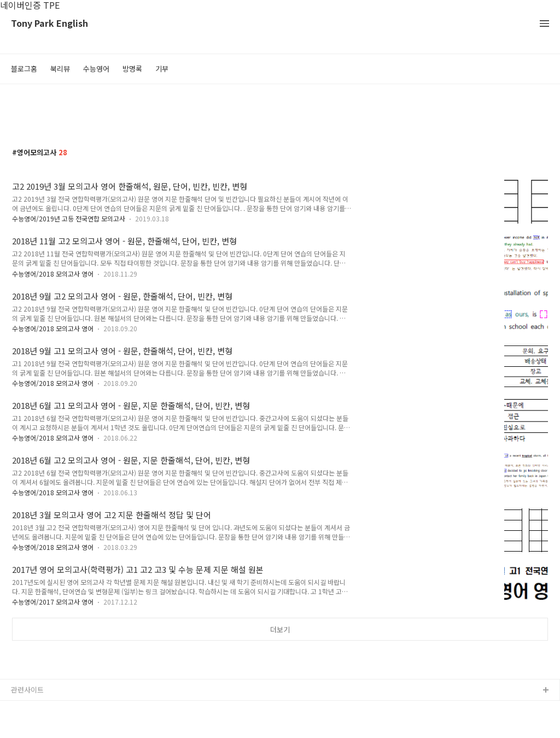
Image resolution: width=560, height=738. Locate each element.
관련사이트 (27, 690)
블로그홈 (24, 69)
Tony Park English (49, 24)
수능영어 (96, 69)
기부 (162, 69)
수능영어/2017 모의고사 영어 (53, 602)
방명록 (132, 69)
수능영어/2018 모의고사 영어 (53, 274)
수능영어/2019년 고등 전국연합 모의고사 (69, 218)
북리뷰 (60, 69)
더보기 (280, 629)
